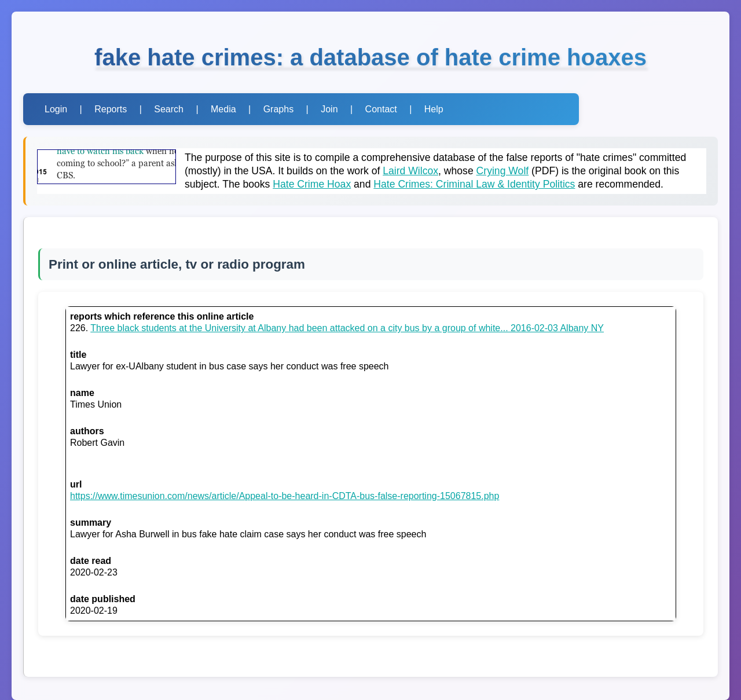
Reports (111, 109)
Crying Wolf (503, 171)
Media (223, 109)
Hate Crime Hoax (312, 184)
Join (329, 109)
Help (434, 109)
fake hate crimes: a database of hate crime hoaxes (370, 57)
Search (169, 109)
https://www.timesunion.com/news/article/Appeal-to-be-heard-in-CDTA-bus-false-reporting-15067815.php (285, 496)
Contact (381, 109)
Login (56, 109)
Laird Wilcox (410, 171)
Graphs (278, 109)
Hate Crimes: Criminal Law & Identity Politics (474, 184)
